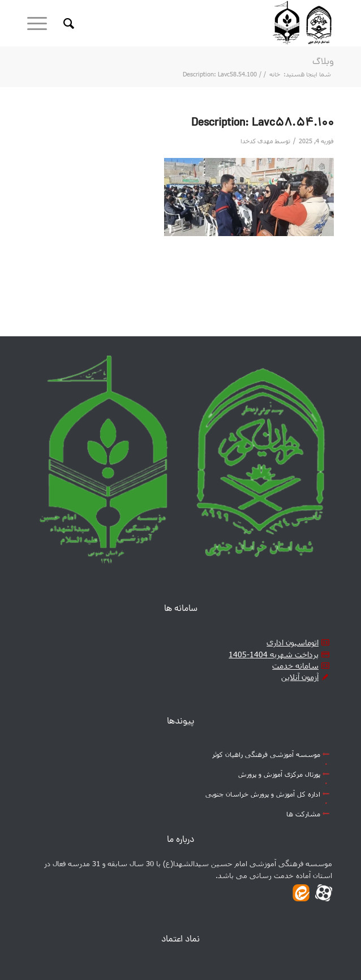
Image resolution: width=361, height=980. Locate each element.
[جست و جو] (67, 23)
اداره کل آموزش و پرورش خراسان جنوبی (263, 794)
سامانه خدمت (295, 666)
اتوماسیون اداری (293, 642)
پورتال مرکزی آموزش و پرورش (279, 774)
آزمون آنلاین (300, 677)
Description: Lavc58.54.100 (263, 123)
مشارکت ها (303, 814)
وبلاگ (323, 62)
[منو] (41, 23)
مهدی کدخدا (257, 141)
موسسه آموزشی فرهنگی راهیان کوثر (266, 754)
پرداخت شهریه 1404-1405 (274, 654)
